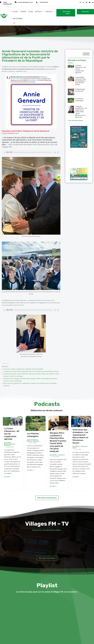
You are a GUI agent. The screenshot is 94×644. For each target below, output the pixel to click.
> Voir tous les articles (75, 121)
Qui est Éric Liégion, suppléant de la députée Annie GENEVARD (23, 369)
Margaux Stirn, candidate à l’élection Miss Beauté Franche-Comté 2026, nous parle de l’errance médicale (58, 442)
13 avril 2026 (55, 457)
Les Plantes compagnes (79, 100)
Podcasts (8, 445)
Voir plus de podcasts (47, 498)
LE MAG (31, 12)
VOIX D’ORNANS (18, 19)
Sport (74, 448)
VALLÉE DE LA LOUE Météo (79, 159)
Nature (29, 441)
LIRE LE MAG (85, 12)
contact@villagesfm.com (25, 2)
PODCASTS (49, 12)
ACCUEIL (15, 12)
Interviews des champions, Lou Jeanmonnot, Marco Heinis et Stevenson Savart (80, 436)
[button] (69, 137)
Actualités (8, 443)
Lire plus (8, 477)
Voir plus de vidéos (47, 558)
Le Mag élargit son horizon (80, 90)
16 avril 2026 (32, 443)
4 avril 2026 (78, 449)
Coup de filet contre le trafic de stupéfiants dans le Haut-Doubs (81, 81)
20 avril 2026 (10, 447)
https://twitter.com (10, 133)
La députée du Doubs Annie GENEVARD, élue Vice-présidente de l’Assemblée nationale (31, 371)
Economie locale (10, 444)
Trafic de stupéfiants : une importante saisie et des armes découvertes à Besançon (81, 112)
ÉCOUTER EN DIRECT (66, 13)
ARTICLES (38, 12)
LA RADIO (23, 12)
